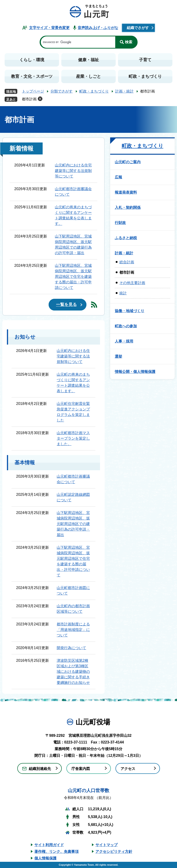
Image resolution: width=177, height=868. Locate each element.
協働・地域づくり (130, 311)
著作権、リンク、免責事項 (56, 852)
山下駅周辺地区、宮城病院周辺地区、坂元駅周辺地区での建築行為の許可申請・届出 (73, 524)
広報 (118, 177)
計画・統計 (124, 91)
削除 (40, 99)
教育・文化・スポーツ (32, 76)
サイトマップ (106, 845)
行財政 (120, 223)
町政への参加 (126, 326)
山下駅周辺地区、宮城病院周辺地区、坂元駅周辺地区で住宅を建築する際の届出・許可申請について (73, 277)
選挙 (118, 356)
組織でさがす (138, 28)
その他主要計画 (132, 283)
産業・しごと (88, 76)
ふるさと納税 (126, 238)
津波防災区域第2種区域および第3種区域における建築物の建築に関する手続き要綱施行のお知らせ (73, 672)
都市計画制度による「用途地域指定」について (73, 630)
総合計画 (127, 262)
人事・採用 (124, 341)
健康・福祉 (88, 60)
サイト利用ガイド (49, 845)
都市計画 (29, 99)
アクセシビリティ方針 (114, 852)
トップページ (33, 91)
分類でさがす (62, 91)
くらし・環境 (32, 60)
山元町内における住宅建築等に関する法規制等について (73, 171)
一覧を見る (66, 305)
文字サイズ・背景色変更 (49, 28)
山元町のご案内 (128, 162)
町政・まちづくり (145, 76)
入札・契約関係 (128, 208)
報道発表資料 (126, 192)
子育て (145, 60)
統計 (123, 293)
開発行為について (71, 648)
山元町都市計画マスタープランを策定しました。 (73, 438)
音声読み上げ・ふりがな (98, 28)
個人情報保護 (45, 858)
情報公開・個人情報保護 (135, 372)
